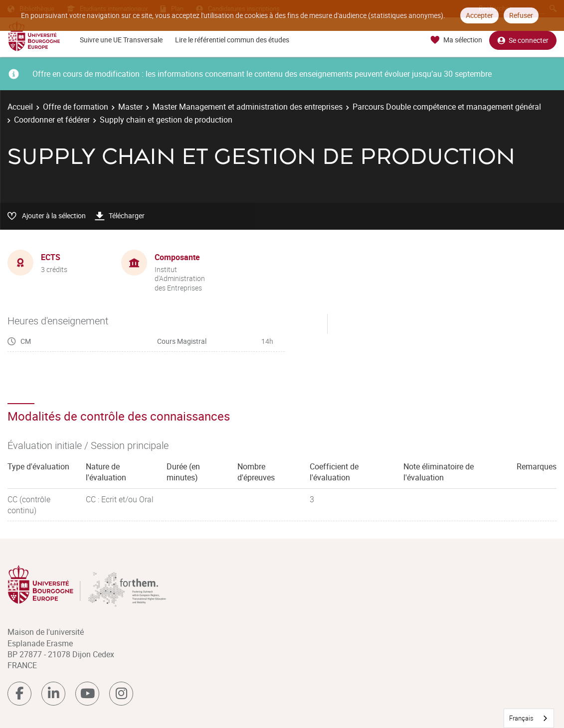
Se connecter (523, 40)
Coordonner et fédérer (52, 120)
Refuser (521, 15)
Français (521, 718)
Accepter (479, 15)
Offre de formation (76, 107)
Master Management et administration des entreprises (248, 107)
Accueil (20, 107)
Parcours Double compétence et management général (447, 107)
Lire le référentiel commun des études (232, 40)
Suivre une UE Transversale (121, 40)
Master (130, 107)
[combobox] (529, 718)
